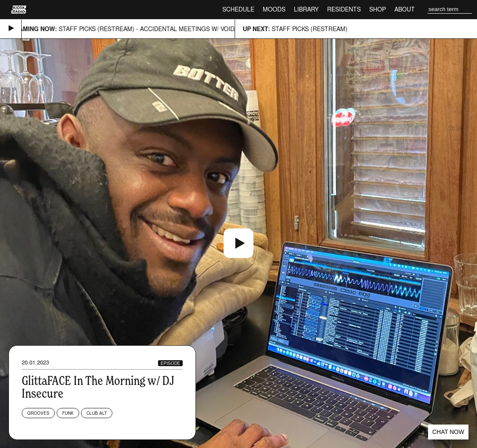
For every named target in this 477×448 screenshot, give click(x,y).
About (405, 9)
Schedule (238, 9)
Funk (68, 413)
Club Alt (97, 413)
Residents (344, 9)
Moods (274, 9)
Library (306, 9)
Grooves (38, 413)
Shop (378, 9)
